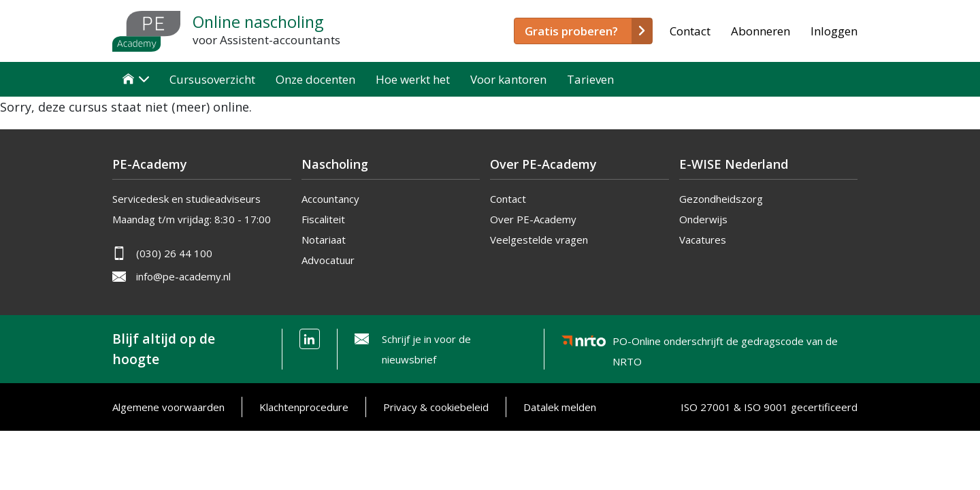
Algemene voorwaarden (168, 407)
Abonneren (761, 31)
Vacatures (703, 240)
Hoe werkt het (413, 79)
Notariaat (324, 240)
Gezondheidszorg (721, 199)
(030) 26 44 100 (174, 253)
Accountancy (330, 199)
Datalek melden (560, 407)
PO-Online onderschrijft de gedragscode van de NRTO (725, 343)
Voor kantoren (508, 79)
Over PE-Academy (533, 219)
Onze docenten (315, 79)
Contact (690, 31)
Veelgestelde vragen (539, 240)
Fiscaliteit (323, 219)
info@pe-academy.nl (183, 276)
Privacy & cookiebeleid (436, 407)
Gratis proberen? (571, 31)
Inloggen (834, 31)
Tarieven (590, 79)
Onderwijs (703, 219)
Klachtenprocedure (304, 407)
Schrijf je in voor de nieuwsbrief (426, 349)
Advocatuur (328, 260)
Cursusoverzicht (212, 79)
